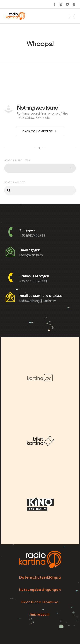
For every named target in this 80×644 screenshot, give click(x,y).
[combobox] (40, 168)
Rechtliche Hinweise (40, 602)
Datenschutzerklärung (40, 577)
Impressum (40, 614)
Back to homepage (40, 131)
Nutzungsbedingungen (40, 590)
